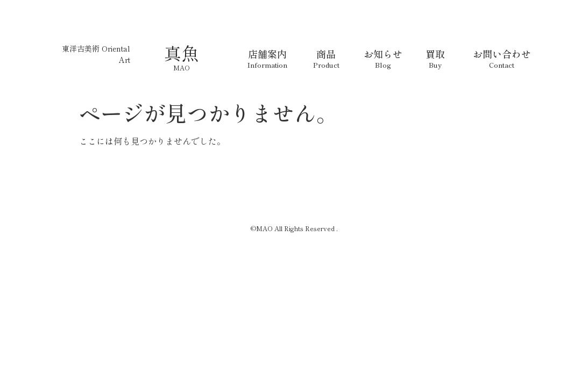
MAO (182, 67)
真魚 (181, 53)
